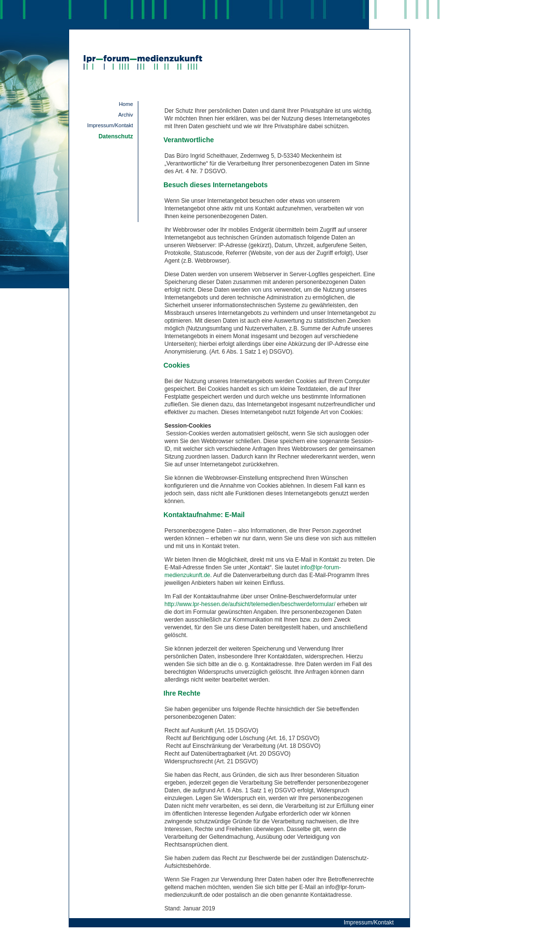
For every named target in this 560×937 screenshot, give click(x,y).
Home (126, 104)
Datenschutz (116, 136)
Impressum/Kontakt (110, 125)
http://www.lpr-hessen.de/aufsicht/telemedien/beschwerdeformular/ (250, 604)
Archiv (125, 115)
